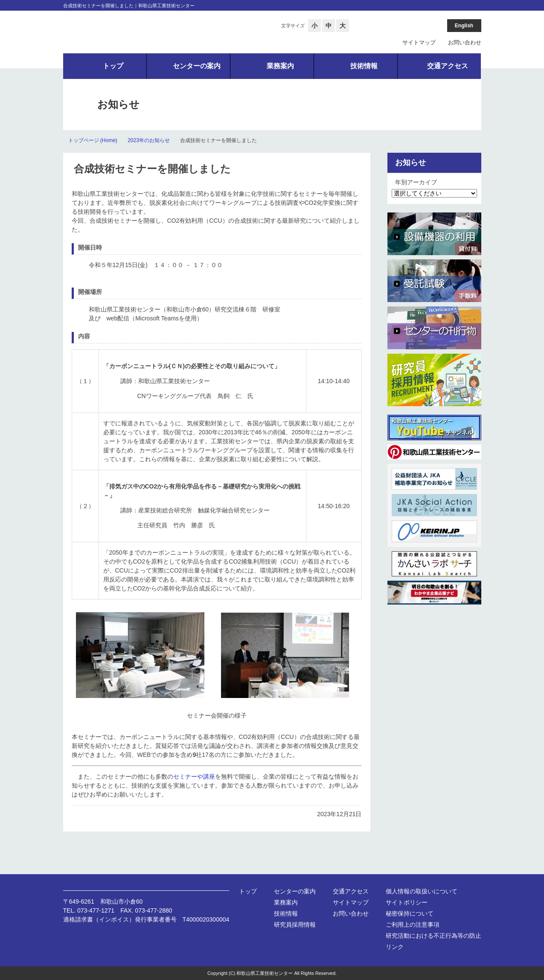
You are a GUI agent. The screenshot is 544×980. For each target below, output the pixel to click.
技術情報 (286, 913)
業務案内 (286, 902)
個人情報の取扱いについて (422, 891)
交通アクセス (351, 891)
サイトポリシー (407, 902)
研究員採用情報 (295, 925)
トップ (248, 891)
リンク (395, 947)
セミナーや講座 (194, 776)
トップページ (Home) (93, 140)
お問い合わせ (465, 42)
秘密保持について (410, 913)
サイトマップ (419, 42)
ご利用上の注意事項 (413, 925)
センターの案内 (295, 891)
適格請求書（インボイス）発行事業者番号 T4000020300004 (146, 919)
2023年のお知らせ (149, 140)
